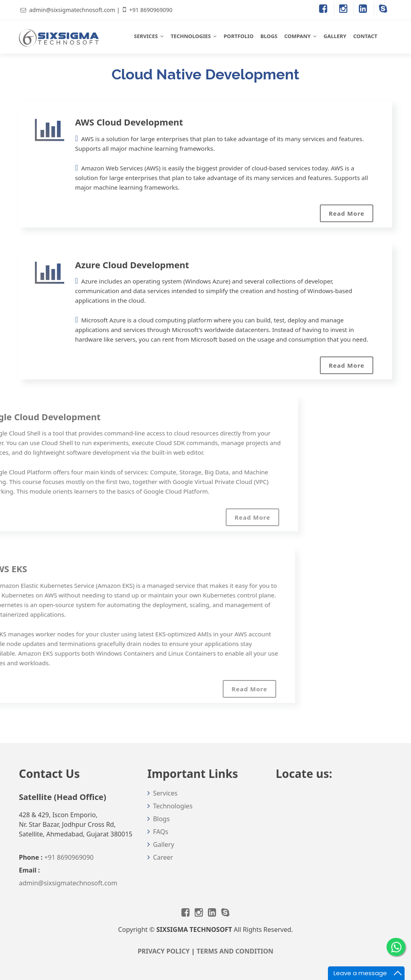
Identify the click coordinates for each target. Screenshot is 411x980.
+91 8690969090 (151, 10)
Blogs (161, 819)
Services (165, 793)
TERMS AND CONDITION (235, 951)
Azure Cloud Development (132, 265)
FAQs (161, 832)
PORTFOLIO (238, 36)
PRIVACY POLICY (164, 951)
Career (163, 857)
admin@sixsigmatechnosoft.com (72, 10)
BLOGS (269, 36)
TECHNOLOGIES (191, 36)
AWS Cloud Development (129, 122)
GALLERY (335, 36)
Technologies (173, 806)
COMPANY (297, 36)
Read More (347, 213)
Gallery (164, 844)
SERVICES (146, 36)
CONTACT (365, 36)
